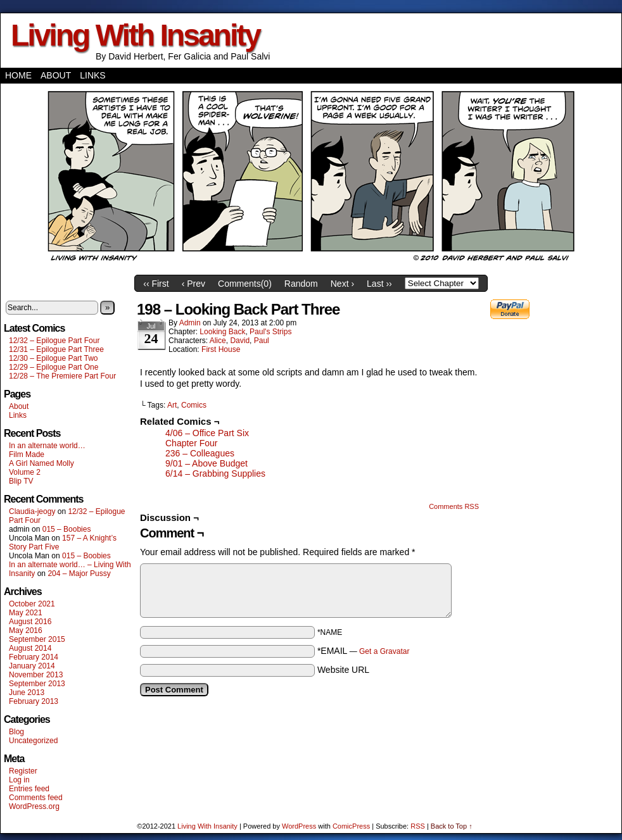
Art (172, 405)
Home (18, 75)
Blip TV (21, 481)
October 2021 (32, 604)
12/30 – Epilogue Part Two (54, 358)
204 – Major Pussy (79, 574)
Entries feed (29, 789)
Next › (342, 284)
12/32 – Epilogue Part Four (54, 341)
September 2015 (37, 639)
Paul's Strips (270, 332)
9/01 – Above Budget (206, 463)
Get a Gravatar (384, 651)
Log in (19, 780)
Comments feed (36, 798)
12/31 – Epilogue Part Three (56, 349)
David (240, 341)
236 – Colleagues (200, 453)
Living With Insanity (135, 35)
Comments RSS (454, 506)
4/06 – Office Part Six (207, 433)
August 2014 (30, 648)
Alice (218, 341)
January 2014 (32, 666)
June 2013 (27, 693)
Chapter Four (191, 443)
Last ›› (379, 284)
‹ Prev (194, 284)
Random (301, 284)
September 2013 (37, 684)
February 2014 (34, 657)
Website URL (343, 670)
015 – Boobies (67, 529)
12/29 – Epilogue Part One (54, 367)
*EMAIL (364, 651)
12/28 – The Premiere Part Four (62, 376)
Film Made (27, 454)
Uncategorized (33, 741)
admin (190, 323)
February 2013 (34, 701)
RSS (418, 826)
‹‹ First (156, 284)
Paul (262, 341)
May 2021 (26, 613)
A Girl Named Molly (41, 463)
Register (23, 771)
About (56, 75)
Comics (194, 405)
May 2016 (26, 630)
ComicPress (351, 826)
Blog (16, 732)
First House (221, 349)
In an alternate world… (47, 446)
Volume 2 (25, 472)
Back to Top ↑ (452, 826)
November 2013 (36, 675)
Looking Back (222, 332)
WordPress (299, 826)
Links (92, 75)
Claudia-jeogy (32, 511)
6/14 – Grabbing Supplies (215, 473)
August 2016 (30, 622)
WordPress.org (34, 806)
